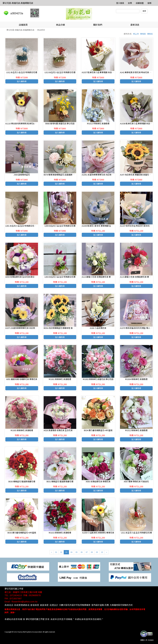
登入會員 (120, 3)
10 (102, 552)
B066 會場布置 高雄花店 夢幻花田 (60, 123)
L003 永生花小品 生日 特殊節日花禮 (60, 277)
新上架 (136, 34)
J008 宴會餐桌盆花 (22, 175)
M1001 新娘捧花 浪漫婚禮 (60, 379)
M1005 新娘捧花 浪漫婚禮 (22, 430)
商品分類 (60, 25)
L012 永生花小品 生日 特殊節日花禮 (22, 72)
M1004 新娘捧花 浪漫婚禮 (136, 379)
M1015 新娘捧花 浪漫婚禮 (60, 533)
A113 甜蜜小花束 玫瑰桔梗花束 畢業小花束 (100, 277)
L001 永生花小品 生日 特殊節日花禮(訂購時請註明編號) (29, 226)
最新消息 (135, 25)
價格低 (150, 34)
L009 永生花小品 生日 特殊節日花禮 (60, 226)
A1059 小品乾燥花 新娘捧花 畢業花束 (98, 533)
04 (71, 552)
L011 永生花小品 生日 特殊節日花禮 (136, 533)
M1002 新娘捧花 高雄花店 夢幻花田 (98, 379)
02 (61, 552)
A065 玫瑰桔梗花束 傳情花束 (98, 481)
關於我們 (98, 25)
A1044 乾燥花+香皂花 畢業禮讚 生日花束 (99, 226)
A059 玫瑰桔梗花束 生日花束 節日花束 (22, 277)
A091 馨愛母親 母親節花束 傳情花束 (22, 379)
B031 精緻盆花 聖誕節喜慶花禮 (60, 481)
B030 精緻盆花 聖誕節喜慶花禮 (22, 481)
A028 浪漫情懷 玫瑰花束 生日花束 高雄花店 (62, 430)
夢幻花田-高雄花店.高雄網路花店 (18, 3)
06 (82, 552)
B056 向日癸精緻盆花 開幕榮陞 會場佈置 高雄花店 (65, 328)
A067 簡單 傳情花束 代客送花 (136, 481)
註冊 (130, 3)
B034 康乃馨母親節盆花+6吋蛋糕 (98, 430)
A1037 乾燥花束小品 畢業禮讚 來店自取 (99, 72)
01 (56, 552)
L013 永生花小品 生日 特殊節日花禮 (60, 72)
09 (97, 552)
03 (66, 552)
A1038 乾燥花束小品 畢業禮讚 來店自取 (137, 123)
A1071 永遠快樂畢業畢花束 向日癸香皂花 (23, 328)
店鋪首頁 (23, 25)
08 (92, 552)
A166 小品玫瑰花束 (98, 328)
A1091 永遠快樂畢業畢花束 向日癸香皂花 (100, 175)
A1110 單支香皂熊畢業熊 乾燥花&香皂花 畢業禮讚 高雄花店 (31, 123)
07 (87, 552)
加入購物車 (22, 81)
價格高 (143, 34)
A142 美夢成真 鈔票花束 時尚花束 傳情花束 (139, 72)
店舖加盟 (140, 3)
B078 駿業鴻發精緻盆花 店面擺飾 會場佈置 (62, 175)
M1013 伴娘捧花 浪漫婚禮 (98, 123)
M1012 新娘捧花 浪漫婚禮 (136, 430)
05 (77, 552)
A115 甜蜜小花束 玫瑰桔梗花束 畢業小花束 (138, 277)
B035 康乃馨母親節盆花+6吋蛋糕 (22, 533)
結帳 (150, 3)
